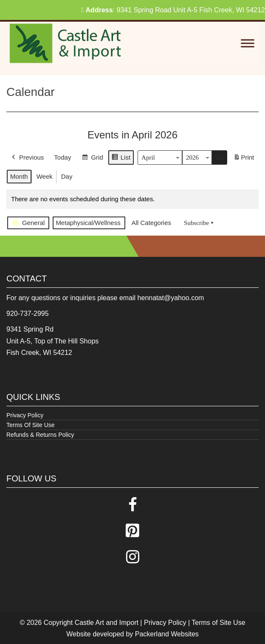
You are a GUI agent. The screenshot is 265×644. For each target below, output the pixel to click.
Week (45, 176)
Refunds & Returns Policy (40, 435)
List (121, 159)
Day (67, 176)
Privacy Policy (25, 415)
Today (62, 157)
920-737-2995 (28, 314)
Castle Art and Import (107, 623)
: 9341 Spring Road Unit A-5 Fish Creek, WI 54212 (173, 10)
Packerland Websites (167, 634)
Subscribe (200, 223)
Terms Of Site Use (31, 425)
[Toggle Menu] (248, 44)
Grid (92, 159)
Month (19, 176)
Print (244, 159)
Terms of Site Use (218, 623)
